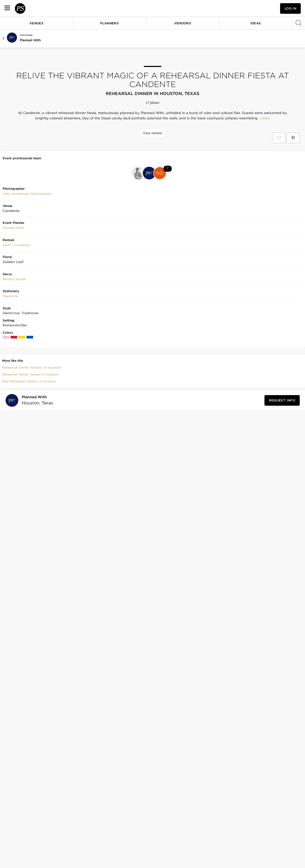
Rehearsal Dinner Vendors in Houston (31, 720)
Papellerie (10, 649)
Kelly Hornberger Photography (27, 547)
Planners (109, 23)
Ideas (256, 23)
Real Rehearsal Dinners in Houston (29, 734)
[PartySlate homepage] (36, 8)
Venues (36, 23)
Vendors (183, 23)
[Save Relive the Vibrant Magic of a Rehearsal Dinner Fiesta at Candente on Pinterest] (293, 138)
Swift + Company (16, 598)
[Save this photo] (47, 151)
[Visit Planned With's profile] (36, 754)
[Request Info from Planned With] (282, 753)
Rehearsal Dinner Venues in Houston (30, 727)
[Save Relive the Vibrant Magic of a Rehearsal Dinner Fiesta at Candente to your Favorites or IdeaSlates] (279, 138)
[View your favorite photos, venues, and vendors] (241, 8)
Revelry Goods (14, 632)
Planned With (30, 40)
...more (264, 118)
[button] (241, 8)
